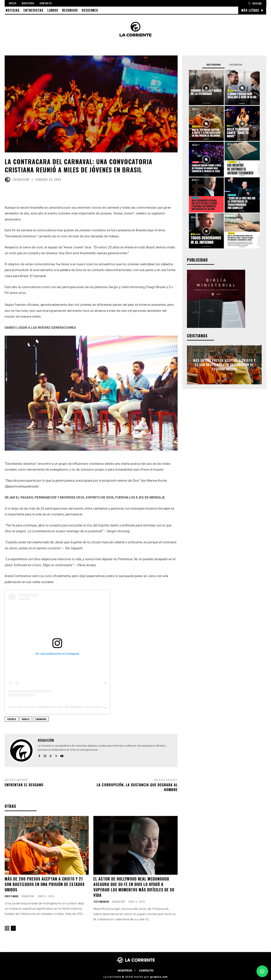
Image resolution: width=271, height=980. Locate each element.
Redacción (21, 179)
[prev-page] (7, 928)
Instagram (213, 65)
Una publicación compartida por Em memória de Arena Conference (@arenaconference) (84, 707)
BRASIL (26, 719)
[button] (255, 3)
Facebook (236, 65)
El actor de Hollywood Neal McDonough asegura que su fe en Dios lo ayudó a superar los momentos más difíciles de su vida (134, 887)
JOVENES (12, 719)
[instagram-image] (206, 88)
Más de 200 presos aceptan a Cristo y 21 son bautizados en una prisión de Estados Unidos (45, 884)
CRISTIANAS (12, 896)
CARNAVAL (41, 719)
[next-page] (13, 928)
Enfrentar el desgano (24, 785)
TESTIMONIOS (101, 902)
